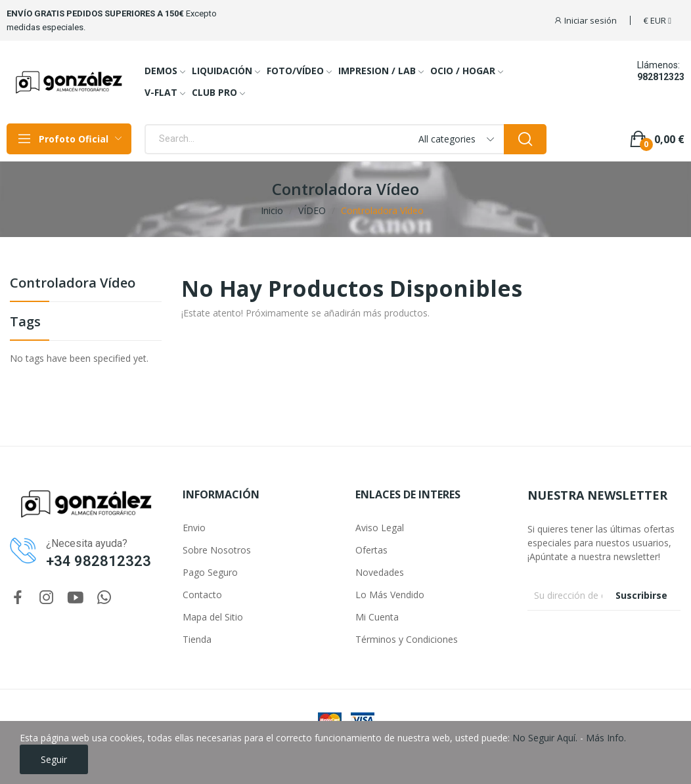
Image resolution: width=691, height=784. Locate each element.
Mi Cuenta (377, 617)
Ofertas (371, 550)
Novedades (380, 572)
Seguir (54, 759)
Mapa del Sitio (213, 617)
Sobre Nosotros (217, 550)
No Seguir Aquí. (545, 738)
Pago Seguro (210, 572)
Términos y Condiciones (407, 639)
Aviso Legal (380, 528)
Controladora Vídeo (73, 284)
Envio (194, 528)
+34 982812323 (99, 561)
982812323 (661, 77)
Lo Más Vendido (390, 595)
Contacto (202, 595)
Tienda (197, 639)
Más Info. (606, 738)
